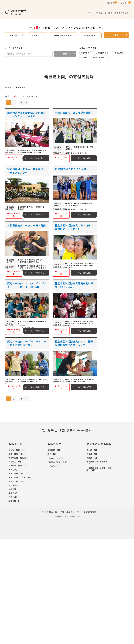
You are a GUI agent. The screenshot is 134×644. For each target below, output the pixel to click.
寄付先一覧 (101, 13)
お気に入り (124, 3)
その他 (52, 571)
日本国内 (51, 555)
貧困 (10, 575)
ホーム (91, 13)
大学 (10, 602)
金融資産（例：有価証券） (98, 567)
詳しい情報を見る (37, 174)
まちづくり (13, 586)
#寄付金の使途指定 (101, 57)
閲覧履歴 (111, 3)
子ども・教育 (14, 555)
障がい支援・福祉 (16, 563)
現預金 (89, 559)
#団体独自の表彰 (101, 53)
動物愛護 (12, 594)
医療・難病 (13, 559)
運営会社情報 (90, 617)
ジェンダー (13, 590)
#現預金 (84, 57)
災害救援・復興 (15, 571)
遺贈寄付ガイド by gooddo (68, 622)
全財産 (89, 555)
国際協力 (12, 567)
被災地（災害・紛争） (59, 567)
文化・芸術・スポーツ (18, 583)
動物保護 (12, 606)
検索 (116, 35)
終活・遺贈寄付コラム (119, 13)
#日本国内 (85, 53)
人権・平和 (13, 579)
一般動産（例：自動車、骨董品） (99, 574)
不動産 (89, 563)
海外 (49, 559)
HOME (10, 87)
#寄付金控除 (118, 53)
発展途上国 (20, 87)
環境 (10, 598)
